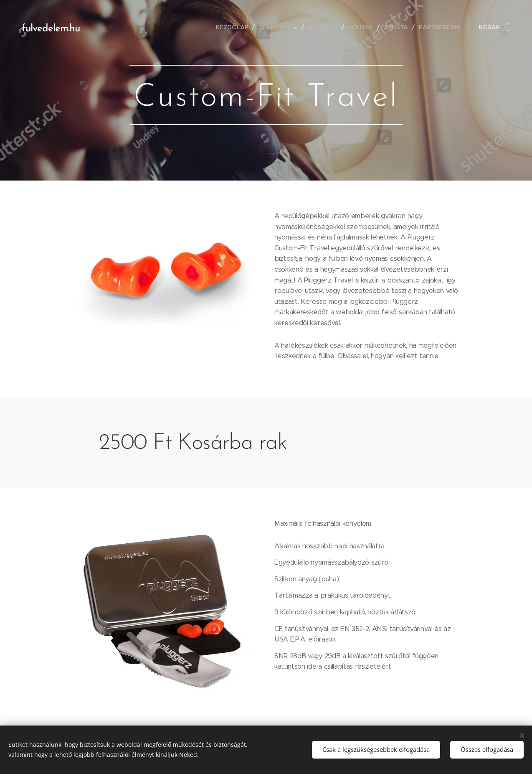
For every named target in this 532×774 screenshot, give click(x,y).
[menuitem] (237, 27)
